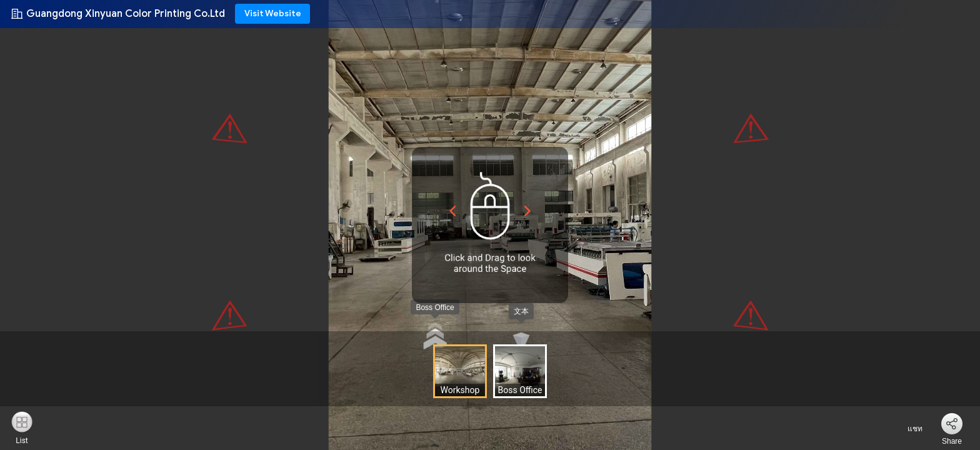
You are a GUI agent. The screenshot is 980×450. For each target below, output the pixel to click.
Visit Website (273, 13)
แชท (908, 429)
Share (952, 441)
